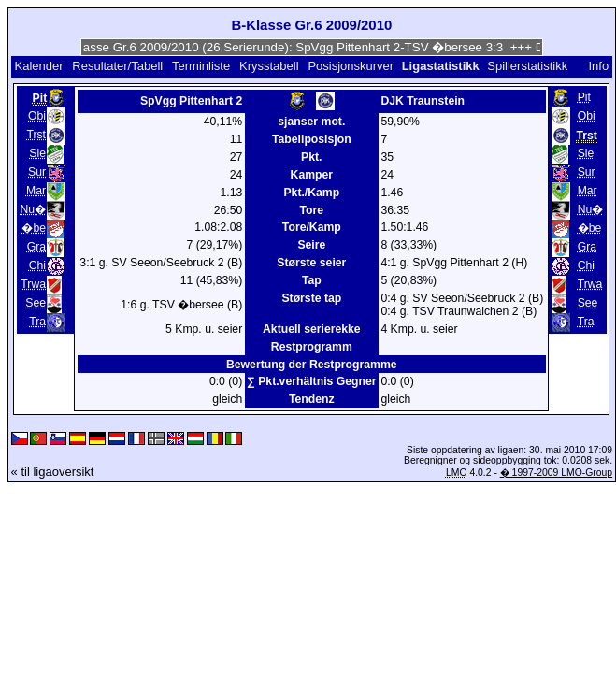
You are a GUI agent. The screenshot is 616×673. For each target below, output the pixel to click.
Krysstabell (269, 66)
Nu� (33, 209)
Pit (584, 97)
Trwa (33, 284)
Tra (37, 322)
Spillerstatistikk (527, 66)
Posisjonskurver (351, 66)
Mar (36, 191)
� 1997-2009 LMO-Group (556, 473)
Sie (37, 153)
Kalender (38, 66)
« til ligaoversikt (53, 472)
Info (598, 66)
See (36, 303)
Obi (37, 116)
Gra (36, 247)
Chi (37, 265)
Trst (36, 135)
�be (34, 228)
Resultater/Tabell (117, 66)
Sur (37, 172)
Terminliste (201, 66)
